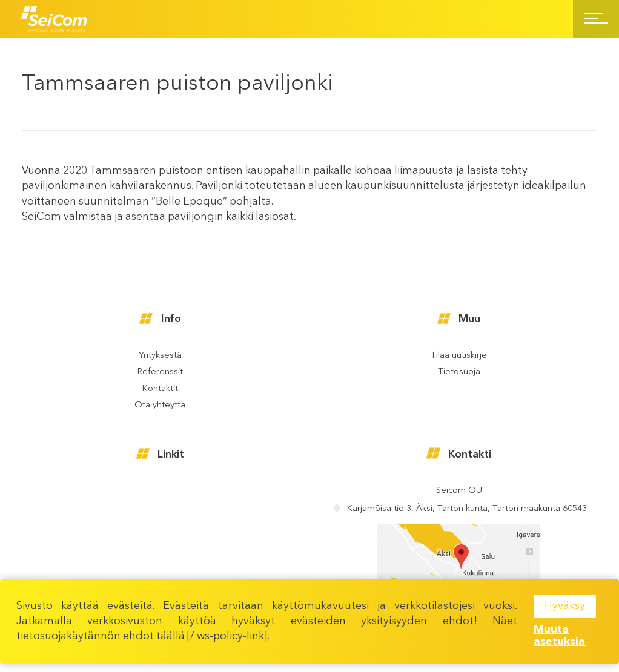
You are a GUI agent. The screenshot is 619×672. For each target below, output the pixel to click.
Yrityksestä (160, 356)
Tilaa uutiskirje (459, 356)
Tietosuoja (459, 372)
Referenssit (160, 372)
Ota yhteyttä (160, 406)
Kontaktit (160, 389)
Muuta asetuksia (559, 636)
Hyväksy (565, 606)
